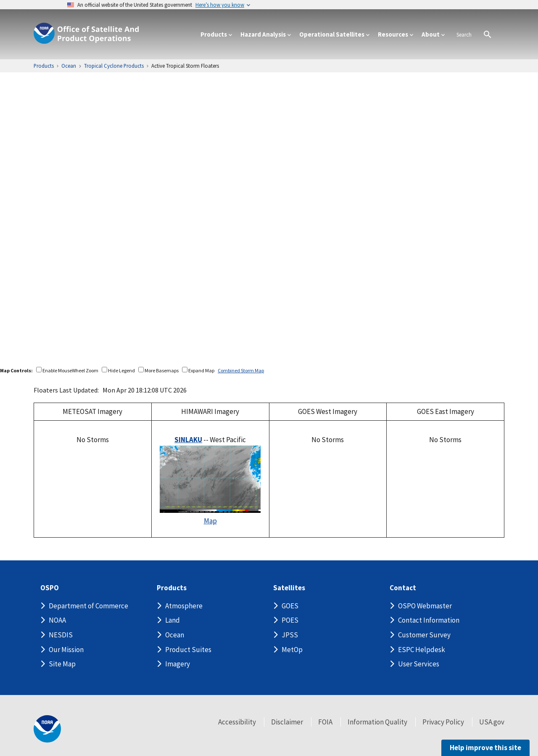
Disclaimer (287, 722)
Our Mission (66, 650)
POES (290, 620)
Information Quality (377, 722)
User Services (419, 664)
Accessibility (237, 722)
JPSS (290, 635)
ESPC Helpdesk (422, 650)
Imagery (178, 664)
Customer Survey (424, 635)
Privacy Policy (443, 722)
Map (210, 521)
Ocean (175, 635)
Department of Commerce (88, 606)
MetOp (292, 650)
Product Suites (188, 650)
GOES (290, 606)
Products (172, 588)
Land (173, 620)
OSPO (50, 588)
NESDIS (61, 635)
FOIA (325, 722)
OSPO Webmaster (425, 606)
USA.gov (492, 722)
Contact (403, 588)
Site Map (62, 664)
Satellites (289, 588)
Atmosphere (184, 606)
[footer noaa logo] (47, 729)
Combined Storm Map (241, 370)
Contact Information (429, 620)
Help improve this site (485, 748)
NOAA (57, 620)
